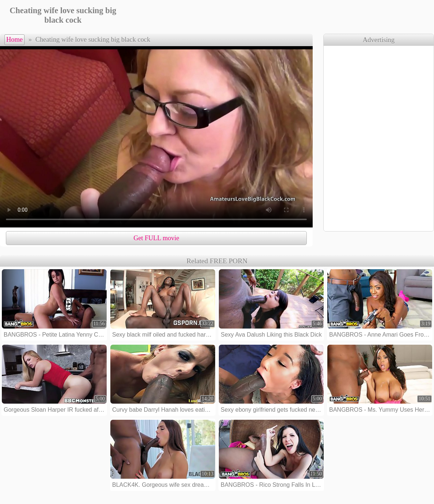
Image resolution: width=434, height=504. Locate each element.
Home (14, 40)
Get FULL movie (156, 238)
